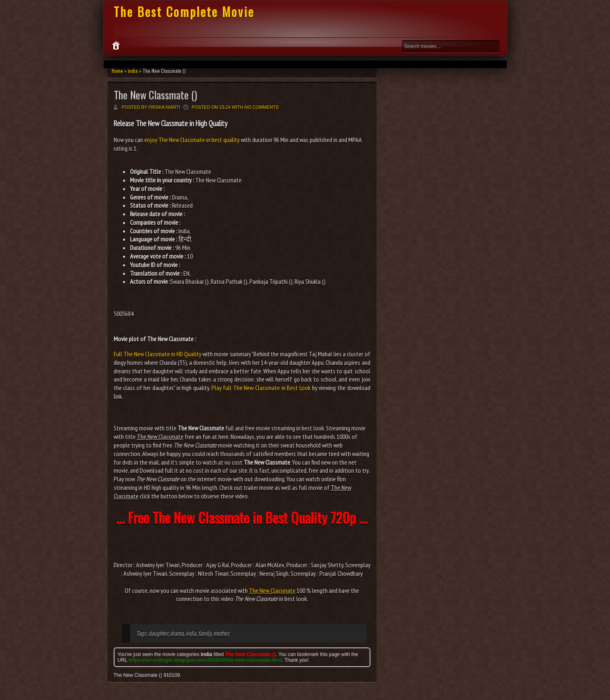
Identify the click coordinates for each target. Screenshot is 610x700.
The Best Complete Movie (184, 12)
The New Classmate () (155, 95)
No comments (262, 107)
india (133, 71)
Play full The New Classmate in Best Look (261, 388)
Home (117, 71)
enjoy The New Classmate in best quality (192, 140)
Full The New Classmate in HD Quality (158, 354)
